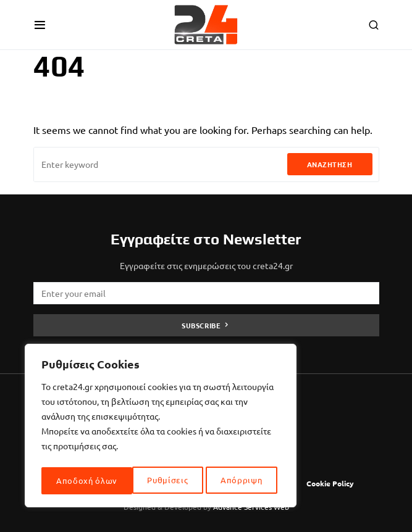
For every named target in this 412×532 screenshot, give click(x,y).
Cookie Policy (330, 483)
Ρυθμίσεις (76, 481)
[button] (40, 25)
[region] (161, 428)
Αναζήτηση (330, 164)
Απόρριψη (151, 481)
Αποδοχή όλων (235, 481)
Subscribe (201, 325)
